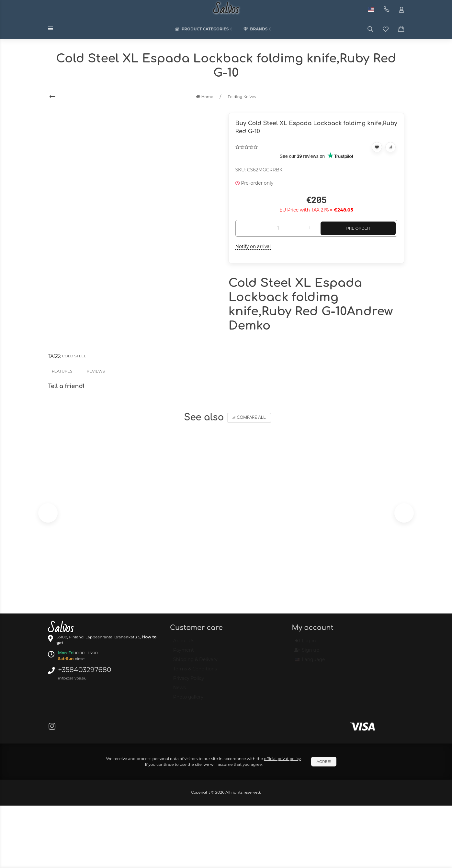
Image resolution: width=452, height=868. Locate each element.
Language (310, 663)
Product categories (204, 29)
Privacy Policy (189, 681)
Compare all (249, 418)
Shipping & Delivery (195, 662)
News (180, 690)
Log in (305, 644)
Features (62, 371)
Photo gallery (188, 700)
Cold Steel (74, 356)
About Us (184, 644)
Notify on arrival (253, 246)
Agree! (324, 761)
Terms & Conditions (195, 672)
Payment (184, 653)
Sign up (307, 653)
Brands (258, 29)
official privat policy (282, 759)
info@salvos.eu (72, 678)
